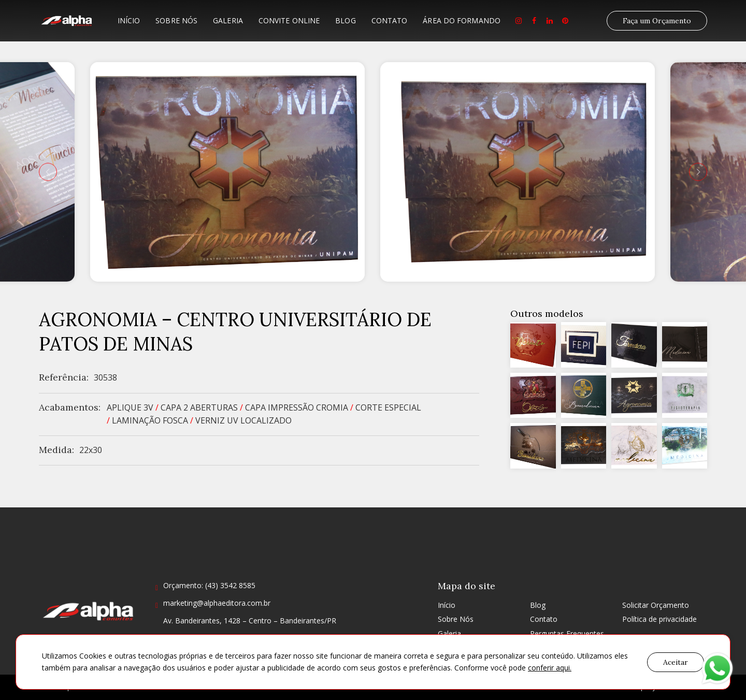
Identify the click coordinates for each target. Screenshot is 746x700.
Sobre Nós (176, 20)
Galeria (228, 20)
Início (129, 20)
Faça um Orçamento (657, 21)
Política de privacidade (659, 619)
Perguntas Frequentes (567, 633)
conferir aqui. (550, 668)
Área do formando (462, 20)
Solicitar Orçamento (656, 605)
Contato (390, 20)
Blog (345, 20)
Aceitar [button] (676, 662)
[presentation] (48, 172)
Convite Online (289, 20)
